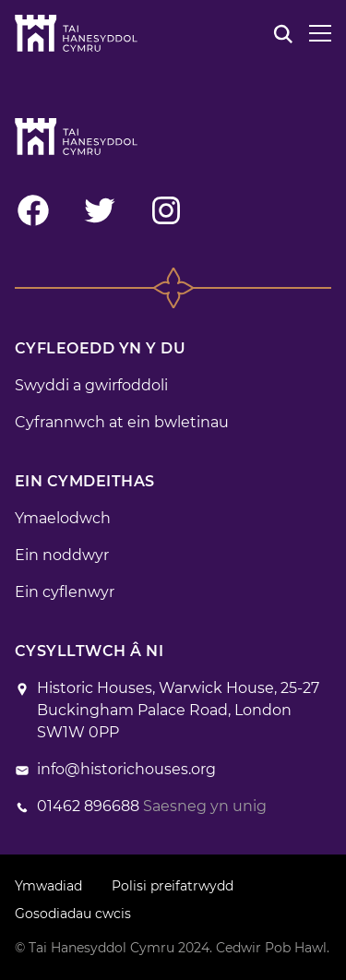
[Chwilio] (283, 33)
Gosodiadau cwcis (73, 914)
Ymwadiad (48, 886)
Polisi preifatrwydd (173, 886)
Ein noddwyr (62, 555)
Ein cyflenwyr (65, 592)
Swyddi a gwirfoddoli (91, 385)
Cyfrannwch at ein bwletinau (122, 422)
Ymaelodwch (63, 518)
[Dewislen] (320, 33)
